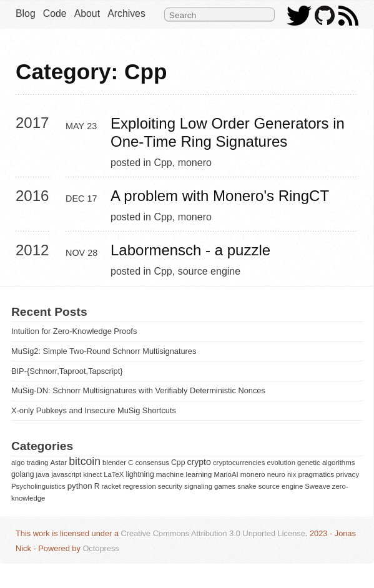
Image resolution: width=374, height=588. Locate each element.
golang (23, 474)
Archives (126, 13)
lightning (140, 474)
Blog (26, 13)
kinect (92, 474)
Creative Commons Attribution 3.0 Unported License (213, 533)
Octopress (101, 548)
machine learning (184, 474)
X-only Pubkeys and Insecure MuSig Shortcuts (94, 410)
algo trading (30, 463)
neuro (276, 474)
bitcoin (85, 461)
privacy (347, 474)
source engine (209, 271)
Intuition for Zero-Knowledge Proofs (74, 331)
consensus (152, 463)
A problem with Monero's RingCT (220, 196)
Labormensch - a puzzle (190, 250)
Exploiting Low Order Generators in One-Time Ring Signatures (230, 132)
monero (195, 163)
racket (111, 486)
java (43, 474)
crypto (199, 462)
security (170, 486)
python (80, 486)
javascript (66, 474)
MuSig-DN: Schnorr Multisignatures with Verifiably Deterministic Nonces (138, 390)
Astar (59, 463)
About (87, 13)
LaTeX (114, 474)
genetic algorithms (326, 463)
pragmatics (316, 474)
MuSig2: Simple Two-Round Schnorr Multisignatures (104, 351)
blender (114, 463)
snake (247, 486)
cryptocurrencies (239, 463)
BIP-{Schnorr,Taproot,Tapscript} (67, 371)
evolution (281, 463)
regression (140, 486)
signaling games (210, 486)
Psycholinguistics (38, 486)
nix (292, 474)
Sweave (317, 486)
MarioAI (226, 474)
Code (55, 13)
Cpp (163, 163)
